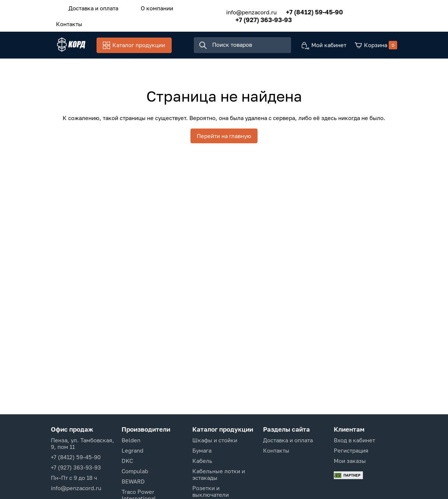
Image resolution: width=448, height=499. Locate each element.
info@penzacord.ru (242, 10)
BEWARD (133, 481)
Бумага (202, 450)
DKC (127, 461)
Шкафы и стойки (215, 440)
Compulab (135, 471)
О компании (147, 7)
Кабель (202, 461)
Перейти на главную (224, 138)
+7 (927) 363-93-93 (254, 18)
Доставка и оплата (90, 7)
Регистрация (351, 450)
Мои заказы (350, 461)
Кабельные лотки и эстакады (219, 474)
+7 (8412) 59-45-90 (305, 10)
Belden (131, 440)
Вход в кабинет (354, 440)
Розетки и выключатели (211, 491)
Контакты (66, 21)
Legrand (132, 450)
